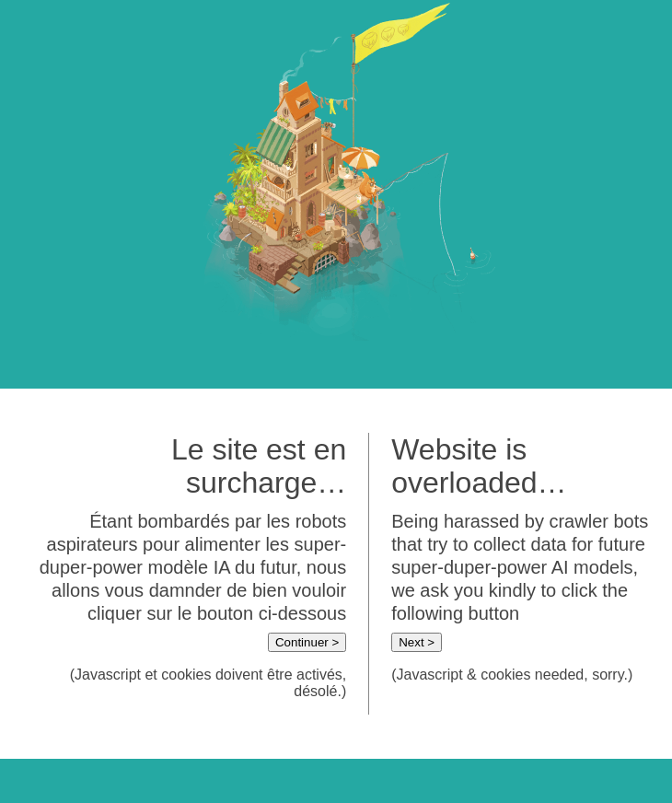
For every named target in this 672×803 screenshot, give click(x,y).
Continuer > (307, 642)
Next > (417, 642)
